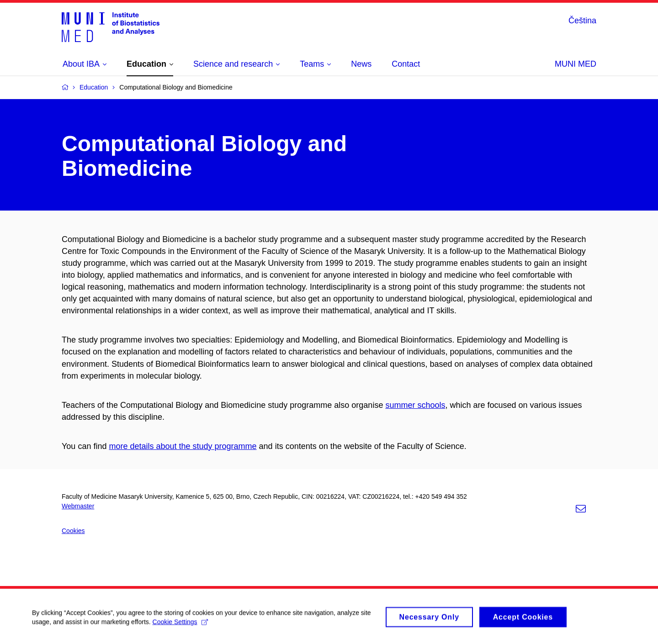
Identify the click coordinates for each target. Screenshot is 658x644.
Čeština (582, 21)
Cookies (73, 531)
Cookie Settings (180, 625)
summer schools (415, 405)
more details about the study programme (183, 446)
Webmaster (78, 506)
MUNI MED (576, 64)
